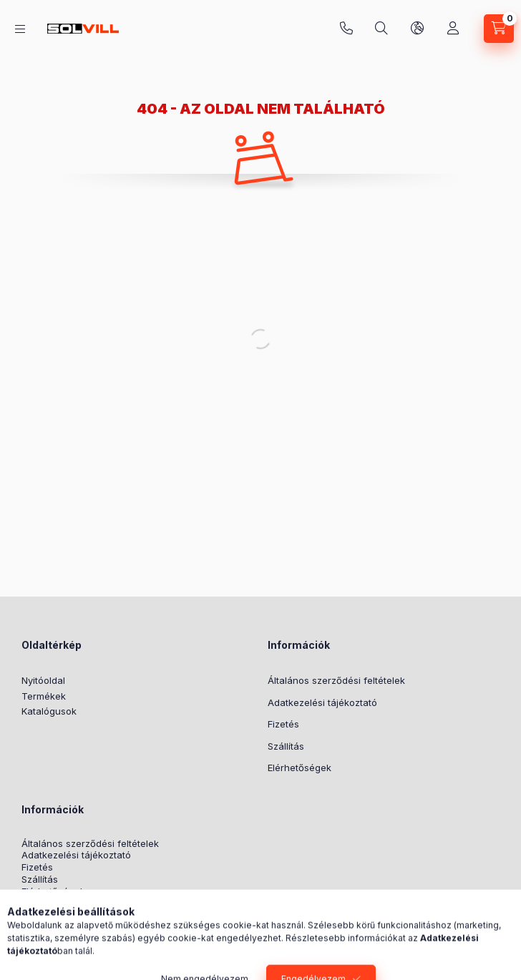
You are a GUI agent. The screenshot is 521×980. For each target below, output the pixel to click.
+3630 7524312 (346, 29)
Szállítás (286, 746)
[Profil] (453, 29)
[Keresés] (381, 29)
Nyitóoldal (43, 680)
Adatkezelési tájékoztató (322, 702)
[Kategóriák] (20, 29)
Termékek (44, 696)
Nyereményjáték (58, 904)
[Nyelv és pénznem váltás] (417, 29)
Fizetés (283, 724)
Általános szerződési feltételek (336, 680)
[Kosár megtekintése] (499, 29)
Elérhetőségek (300, 768)
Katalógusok (49, 711)
